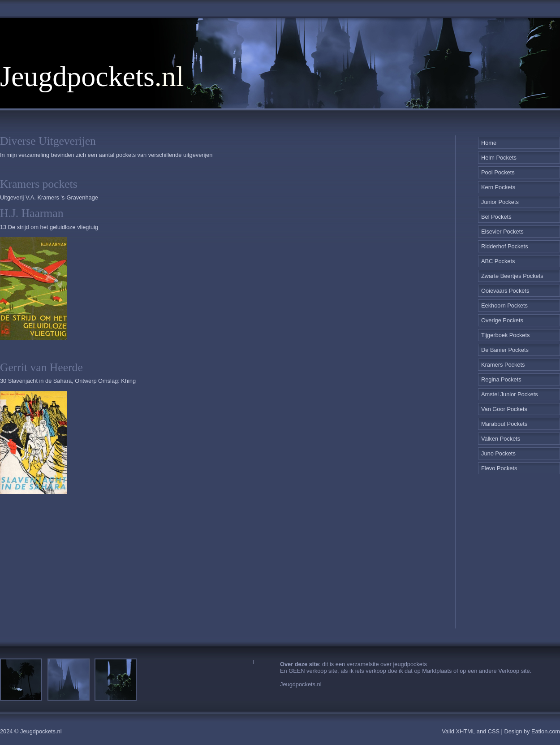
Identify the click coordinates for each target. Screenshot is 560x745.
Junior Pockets (500, 202)
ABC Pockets (498, 261)
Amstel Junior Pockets (510, 394)
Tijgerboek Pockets (505, 335)
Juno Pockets (498, 453)
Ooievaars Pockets (505, 291)
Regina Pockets (501, 379)
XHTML (465, 731)
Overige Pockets (502, 320)
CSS (494, 731)
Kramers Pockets (503, 365)
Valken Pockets (501, 439)
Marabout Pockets (504, 424)
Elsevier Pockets (502, 232)
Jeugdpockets (77, 76)
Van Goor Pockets (504, 409)
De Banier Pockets (505, 350)
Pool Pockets (498, 172)
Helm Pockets (499, 158)
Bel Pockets (496, 217)
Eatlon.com (546, 731)
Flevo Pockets (499, 468)
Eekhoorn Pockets (504, 305)
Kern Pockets (498, 187)
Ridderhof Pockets (505, 246)
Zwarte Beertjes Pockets (512, 276)
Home (489, 143)
